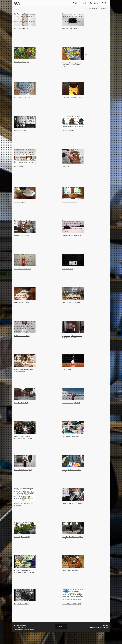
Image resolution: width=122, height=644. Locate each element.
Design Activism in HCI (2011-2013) (72, 503)
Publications (94, 3)
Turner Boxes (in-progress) (22, 62)
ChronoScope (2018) (20, 131)
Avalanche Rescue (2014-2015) (71, 403)
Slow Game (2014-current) (22, 236)
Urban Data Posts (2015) (21, 403)
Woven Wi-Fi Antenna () (21, 29)
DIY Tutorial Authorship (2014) (71, 436)
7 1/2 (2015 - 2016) (68, 269)
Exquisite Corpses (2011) (21, 604)
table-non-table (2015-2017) (22, 302)
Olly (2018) (66, 166)
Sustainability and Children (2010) (72, 604)
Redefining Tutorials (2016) (22, 336)
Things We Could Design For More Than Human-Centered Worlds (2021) (72, 65)
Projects (84, 3)
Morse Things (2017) (20, 202)
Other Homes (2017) (68, 131)
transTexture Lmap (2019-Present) (72, 97)
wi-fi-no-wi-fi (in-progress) (70, 29)
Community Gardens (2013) (22, 537)
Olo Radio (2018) (19, 166)
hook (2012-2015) (67, 369)
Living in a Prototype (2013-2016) (72, 236)
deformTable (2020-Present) (22, 97)
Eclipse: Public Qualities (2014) (23, 470)
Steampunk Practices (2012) (70, 570)
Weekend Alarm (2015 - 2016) (23, 269)
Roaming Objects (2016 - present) (72, 302)
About (104, 3)
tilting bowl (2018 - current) (70, 202)
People (75, 3)
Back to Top (61, 627)
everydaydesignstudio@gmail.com (99, 627)
